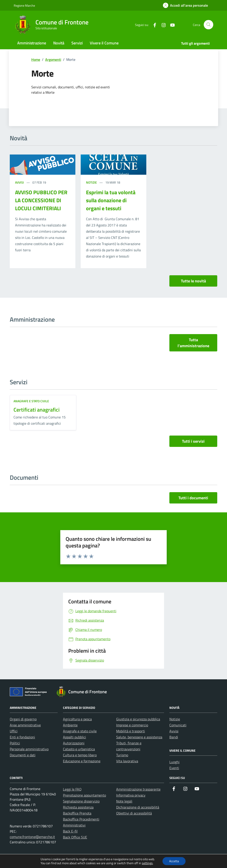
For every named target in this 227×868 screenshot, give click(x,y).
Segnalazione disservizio (81, 801)
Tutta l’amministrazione (193, 343)
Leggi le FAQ (72, 789)
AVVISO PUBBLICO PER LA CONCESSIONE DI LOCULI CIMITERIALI (41, 200)
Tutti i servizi (193, 441)
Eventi (174, 768)
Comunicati (178, 725)
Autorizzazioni (74, 743)
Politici (15, 743)
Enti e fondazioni (22, 737)
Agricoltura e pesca (77, 719)
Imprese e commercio (132, 725)
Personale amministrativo (29, 749)
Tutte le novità (193, 281)
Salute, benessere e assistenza (139, 737)
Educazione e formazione (82, 761)
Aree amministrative (25, 725)
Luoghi (174, 762)
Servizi (77, 43)
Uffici (14, 731)
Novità (59, 43)
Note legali (124, 801)
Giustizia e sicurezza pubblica (138, 719)
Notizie (92, 182)
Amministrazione (32, 43)
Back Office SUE (75, 837)
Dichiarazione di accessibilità (138, 807)
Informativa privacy (131, 795)
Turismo (122, 755)
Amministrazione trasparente (138, 789)
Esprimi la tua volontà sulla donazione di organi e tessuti (111, 200)
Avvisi (20, 182)
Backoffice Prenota (77, 813)
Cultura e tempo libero (80, 755)
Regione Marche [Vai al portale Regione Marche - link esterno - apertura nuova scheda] (24, 5)
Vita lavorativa (127, 761)
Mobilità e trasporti (131, 731)
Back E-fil (70, 831)
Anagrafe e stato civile (31, 401)
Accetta (174, 861)
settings (147, 863)
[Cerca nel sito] (208, 25)
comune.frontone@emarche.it (32, 837)
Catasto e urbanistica (79, 749)
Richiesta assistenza (78, 807)
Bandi (174, 737)
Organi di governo (23, 719)
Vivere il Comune (104, 43)
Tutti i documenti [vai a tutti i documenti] (193, 498)
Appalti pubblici (74, 737)
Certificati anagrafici (37, 410)
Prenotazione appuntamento (84, 795)
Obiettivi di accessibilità (134, 813)
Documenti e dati (23, 755)
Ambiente (70, 725)
